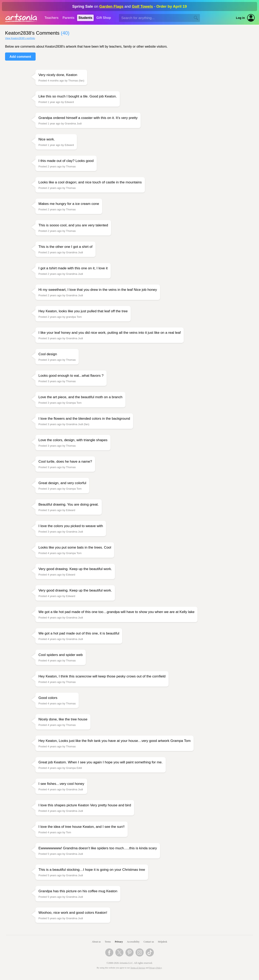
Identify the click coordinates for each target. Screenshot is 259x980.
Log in (240, 18)
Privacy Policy (156, 968)
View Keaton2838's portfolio (20, 38)
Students (85, 18)
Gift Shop (104, 18)
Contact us (149, 942)
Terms (108, 942)
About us (96, 942)
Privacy (119, 942)
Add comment (20, 57)
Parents (68, 18)
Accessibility (133, 942)
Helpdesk (163, 942)
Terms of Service (138, 968)
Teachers (51, 18)
